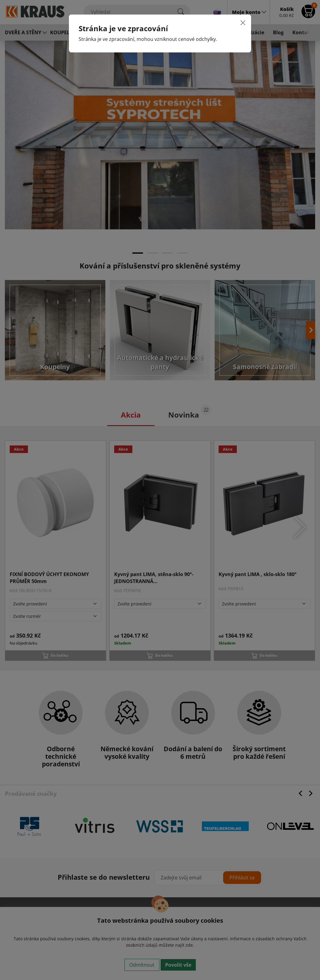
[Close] (243, 23)
